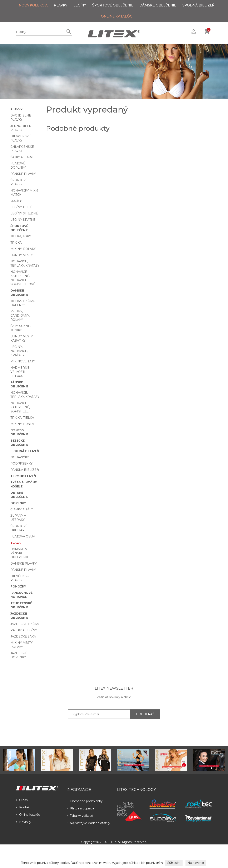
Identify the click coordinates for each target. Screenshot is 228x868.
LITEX (112, 842)
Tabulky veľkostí (80, 816)
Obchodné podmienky (85, 801)
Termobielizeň (23, 476)
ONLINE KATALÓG (117, 16)
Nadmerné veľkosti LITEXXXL (20, 372)
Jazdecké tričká (25, 624)
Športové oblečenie (113, 5)
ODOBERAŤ (145, 714)
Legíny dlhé (21, 207)
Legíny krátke (23, 220)
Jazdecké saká (23, 636)
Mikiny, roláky (23, 249)
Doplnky (18, 503)
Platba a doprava (80, 808)
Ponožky (18, 586)
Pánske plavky (23, 174)
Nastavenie (196, 863)
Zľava (16, 543)
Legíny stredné (24, 213)
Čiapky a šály (22, 509)
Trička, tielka (22, 418)
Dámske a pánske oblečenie (20, 553)
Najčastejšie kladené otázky (88, 823)
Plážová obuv (23, 536)
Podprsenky (21, 463)
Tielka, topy (21, 236)
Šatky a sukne (22, 157)
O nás (22, 800)
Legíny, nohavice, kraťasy (19, 351)
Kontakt (23, 807)
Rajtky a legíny (24, 630)
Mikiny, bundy (23, 424)
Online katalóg (28, 815)
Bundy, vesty (22, 255)
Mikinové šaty (23, 361)
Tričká (16, 243)
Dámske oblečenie (158, 5)
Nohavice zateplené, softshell (20, 407)
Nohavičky (20, 457)
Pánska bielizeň (25, 470)
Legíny (80, 5)
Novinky (24, 822)
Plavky (61, 5)
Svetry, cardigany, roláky (20, 316)
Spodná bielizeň (199, 5)
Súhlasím (174, 863)
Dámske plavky (24, 564)
